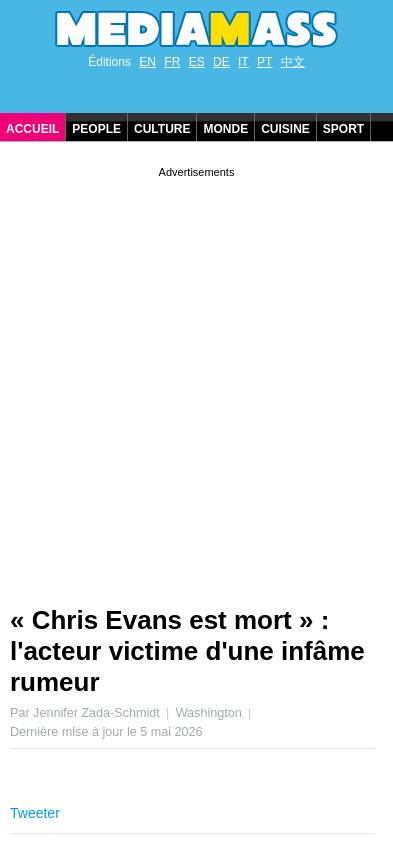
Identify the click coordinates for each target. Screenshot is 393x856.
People (96, 129)
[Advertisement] (196, 378)
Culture (162, 129)
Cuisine (285, 129)
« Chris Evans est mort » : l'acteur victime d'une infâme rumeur (187, 651)
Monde (225, 129)
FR (172, 62)
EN (147, 62)
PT (264, 62)
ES (197, 62)
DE (221, 62)
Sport (343, 129)
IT (243, 62)
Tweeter (35, 813)
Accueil (32, 129)
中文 (293, 62)
